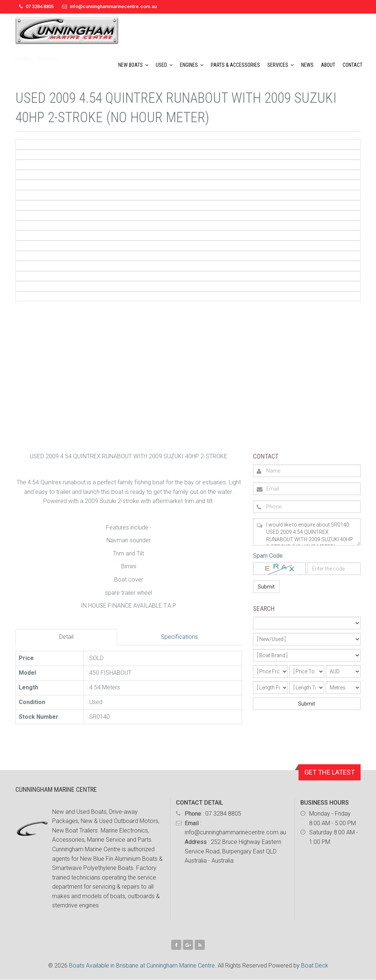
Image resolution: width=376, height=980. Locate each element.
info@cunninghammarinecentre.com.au (113, 6)
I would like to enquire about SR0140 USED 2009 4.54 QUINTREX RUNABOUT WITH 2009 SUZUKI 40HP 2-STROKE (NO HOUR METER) (307, 532)
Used (161, 65)
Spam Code (268, 556)
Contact (352, 65)
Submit (266, 587)
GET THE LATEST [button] (330, 772)
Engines (189, 65)
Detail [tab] (66, 637)
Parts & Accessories (235, 65)
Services (278, 65)
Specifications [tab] (179, 637)
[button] (148, 65)
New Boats (131, 65)
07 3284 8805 (223, 814)
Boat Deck (315, 966)
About (328, 65)
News (307, 65)
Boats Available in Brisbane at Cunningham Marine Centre (142, 966)
